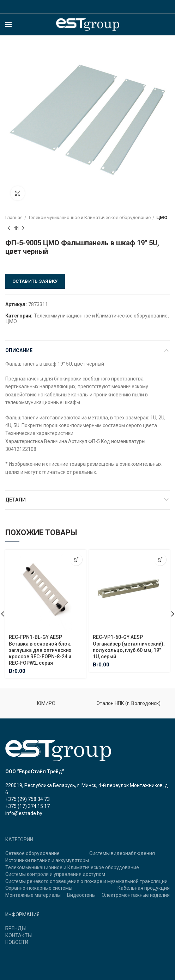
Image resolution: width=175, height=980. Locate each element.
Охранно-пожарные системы (39, 888)
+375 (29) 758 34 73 (28, 799)
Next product (23, 228)
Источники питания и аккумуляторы (47, 860)
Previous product (9, 228)
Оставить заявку (35, 281)
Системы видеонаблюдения (122, 853)
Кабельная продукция (144, 888)
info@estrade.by (24, 813)
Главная (14, 217)
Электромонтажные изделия (136, 895)
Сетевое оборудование (32, 853)
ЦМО (162, 217)
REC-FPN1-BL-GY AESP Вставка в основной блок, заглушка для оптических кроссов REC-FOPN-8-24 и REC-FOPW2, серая (40, 650)
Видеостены (81, 895)
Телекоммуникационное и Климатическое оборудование (89, 217)
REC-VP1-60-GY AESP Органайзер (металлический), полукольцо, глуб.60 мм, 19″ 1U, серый (129, 647)
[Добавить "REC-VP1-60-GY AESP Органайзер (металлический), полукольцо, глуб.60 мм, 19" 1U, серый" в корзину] (160, 559)
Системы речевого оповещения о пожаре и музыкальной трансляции (86, 881)
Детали (16, 500)
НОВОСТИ (17, 942)
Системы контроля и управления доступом (55, 874)
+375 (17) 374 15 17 (28, 806)
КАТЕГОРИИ (19, 839)
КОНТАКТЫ (19, 935)
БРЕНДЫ (16, 928)
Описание (19, 350)
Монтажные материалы (33, 895)
